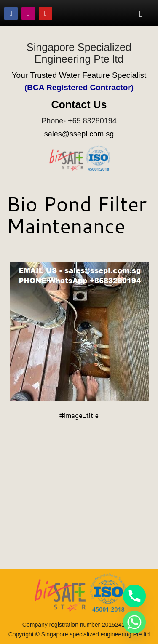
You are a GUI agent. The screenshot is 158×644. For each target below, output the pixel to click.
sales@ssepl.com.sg (79, 134)
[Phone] (134, 596)
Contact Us (79, 104)
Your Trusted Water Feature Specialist (79, 75)
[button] (141, 13)
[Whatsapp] (134, 622)
